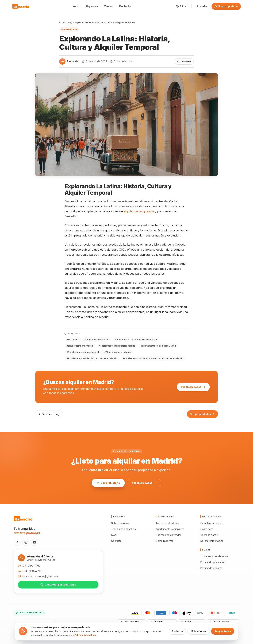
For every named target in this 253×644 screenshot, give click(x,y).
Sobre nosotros (120, 523)
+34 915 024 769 (32, 571)
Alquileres (92, 6)
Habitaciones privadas (169, 535)
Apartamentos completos (170, 529)
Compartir (184, 61)
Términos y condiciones (214, 556)
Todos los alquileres (167, 523)
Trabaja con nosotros (123, 529)
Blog (70, 22)
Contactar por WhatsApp (58, 585)
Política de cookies (211, 568)
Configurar (199, 631)
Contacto (125, 6)
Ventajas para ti (209, 535)
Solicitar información (212, 541)
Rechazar (178, 631)
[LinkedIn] (34, 542)
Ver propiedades (193, 387)
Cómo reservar (164, 541)
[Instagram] (26, 542)
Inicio (76, 6)
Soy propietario (225, 6)
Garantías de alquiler (212, 523)
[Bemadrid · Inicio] (21, 6)
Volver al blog (49, 414)
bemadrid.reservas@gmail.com (40, 576)
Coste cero (207, 529)
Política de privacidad (213, 562)
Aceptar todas (223, 631)
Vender (108, 6)
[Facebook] (17, 542)
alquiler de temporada (139, 211)
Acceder (202, 6)
